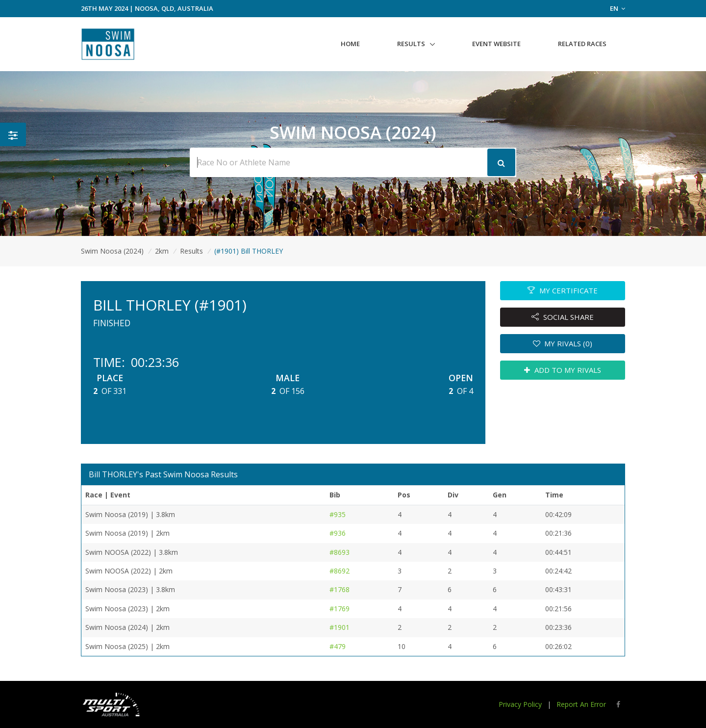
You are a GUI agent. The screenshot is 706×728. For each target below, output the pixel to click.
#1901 (340, 627)
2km (162, 251)
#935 (338, 514)
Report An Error (581, 704)
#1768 (340, 589)
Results (411, 44)
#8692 (340, 571)
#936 (338, 533)
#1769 (340, 609)
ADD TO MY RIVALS (563, 370)
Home (350, 44)
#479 (338, 646)
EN (618, 8)
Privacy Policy (520, 704)
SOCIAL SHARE (563, 317)
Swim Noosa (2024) (112, 251)
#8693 (340, 552)
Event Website (496, 44)
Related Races (582, 44)
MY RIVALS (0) (563, 343)
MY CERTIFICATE (563, 290)
